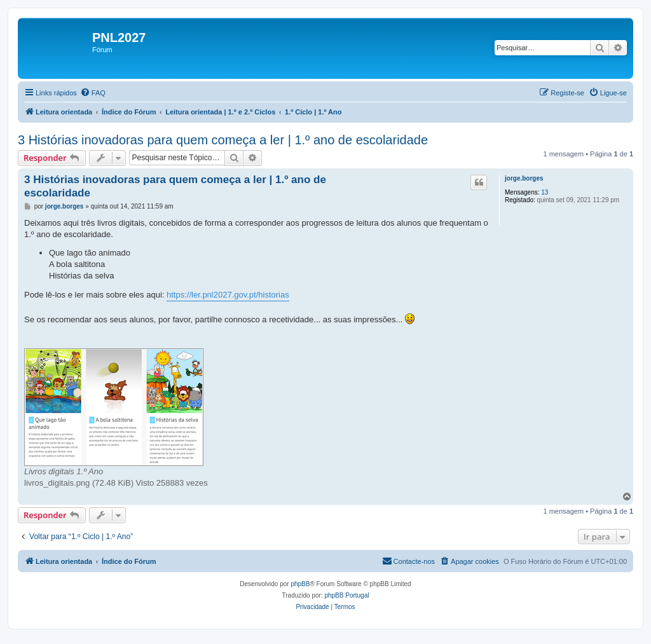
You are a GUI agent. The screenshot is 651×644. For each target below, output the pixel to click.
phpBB (300, 584)
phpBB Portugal (346, 595)
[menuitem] (93, 93)
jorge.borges (524, 178)
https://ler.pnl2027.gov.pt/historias (228, 295)
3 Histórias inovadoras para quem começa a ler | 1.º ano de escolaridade (223, 140)
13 (545, 192)
